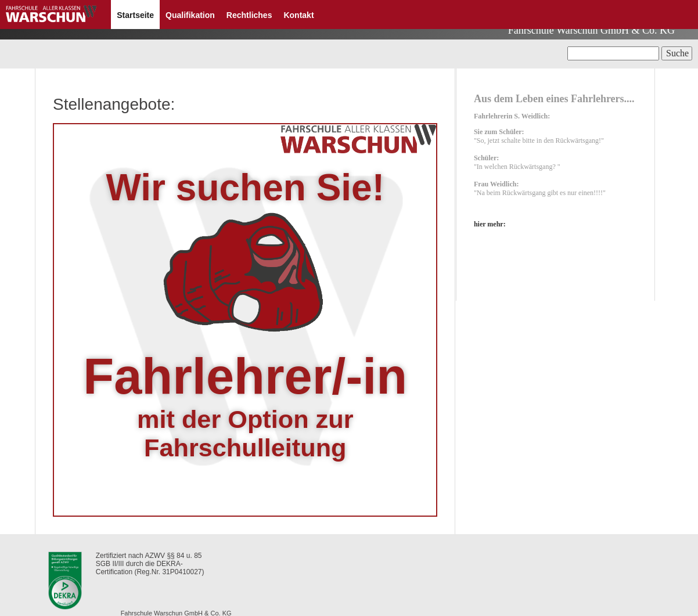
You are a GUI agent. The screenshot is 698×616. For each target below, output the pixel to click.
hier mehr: (487, 236)
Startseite (135, 15)
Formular (517, 590)
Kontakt (298, 15)
